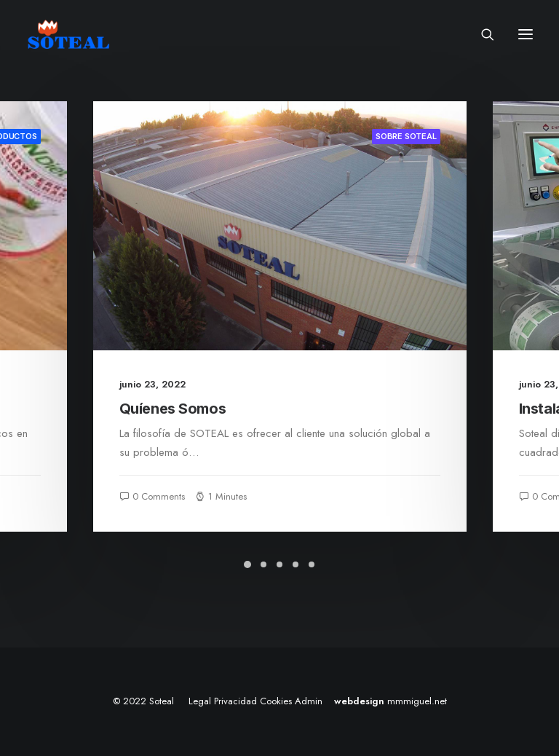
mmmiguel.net (417, 701)
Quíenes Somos (173, 409)
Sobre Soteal (406, 136)
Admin (309, 701)
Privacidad (235, 701)
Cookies (276, 701)
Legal (200, 701)
